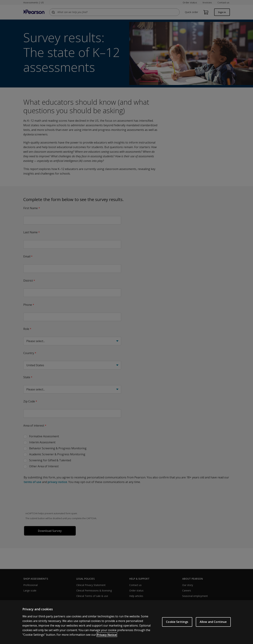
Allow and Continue (213, 622)
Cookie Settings (177, 622)
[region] (126, 622)
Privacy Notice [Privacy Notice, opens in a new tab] (107, 635)
